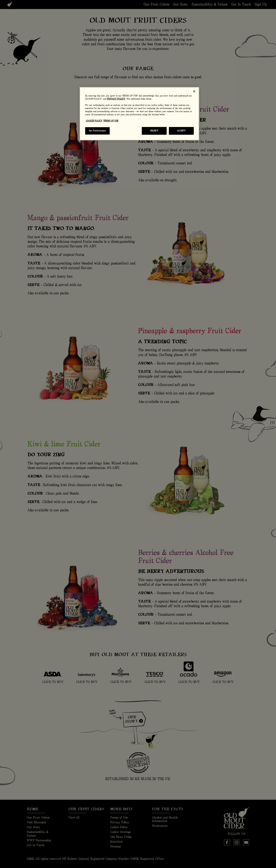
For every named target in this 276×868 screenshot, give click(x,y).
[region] (139, 114)
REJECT (154, 131)
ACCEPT (181, 131)
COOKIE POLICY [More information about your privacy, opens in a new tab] (94, 121)
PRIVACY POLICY (116, 99)
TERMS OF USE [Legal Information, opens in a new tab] (111, 121)
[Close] (194, 91)
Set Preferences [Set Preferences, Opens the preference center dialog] (97, 131)
